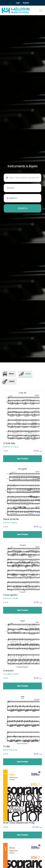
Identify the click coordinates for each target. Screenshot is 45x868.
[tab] (9, 374)
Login (18, 3)
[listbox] (22, 188)
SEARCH (23, 208)
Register (26, 3)
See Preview (22, 459)
